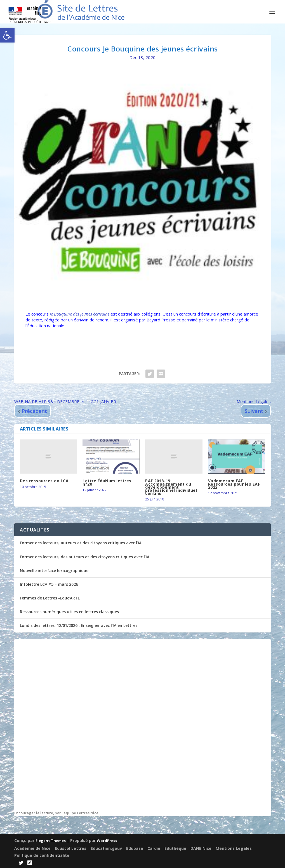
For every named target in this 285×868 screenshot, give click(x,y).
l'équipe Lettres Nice (80, 813)
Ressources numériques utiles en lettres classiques (69, 612)
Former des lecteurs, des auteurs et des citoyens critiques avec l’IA (85, 557)
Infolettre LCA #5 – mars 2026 (49, 584)
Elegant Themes (51, 840)
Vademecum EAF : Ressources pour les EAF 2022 (234, 484)
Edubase (135, 848)
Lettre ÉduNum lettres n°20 (107, 482)
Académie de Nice (32, 848)
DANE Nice (201, 848)
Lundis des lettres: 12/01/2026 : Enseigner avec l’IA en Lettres (79, 625)
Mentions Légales (234, 848)
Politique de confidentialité (42, 855)
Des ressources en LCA (44, 481)
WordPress (107, 840)
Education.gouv (106, 848)
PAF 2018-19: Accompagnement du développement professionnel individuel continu (171, 487)
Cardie (154, 848)
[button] (7, 35)
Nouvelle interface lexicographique (54, 571)
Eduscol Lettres (71, 848)
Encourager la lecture (34, 813)
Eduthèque (175, 848)
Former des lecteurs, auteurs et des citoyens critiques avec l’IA (81, 543)
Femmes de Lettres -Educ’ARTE (50, 598)
